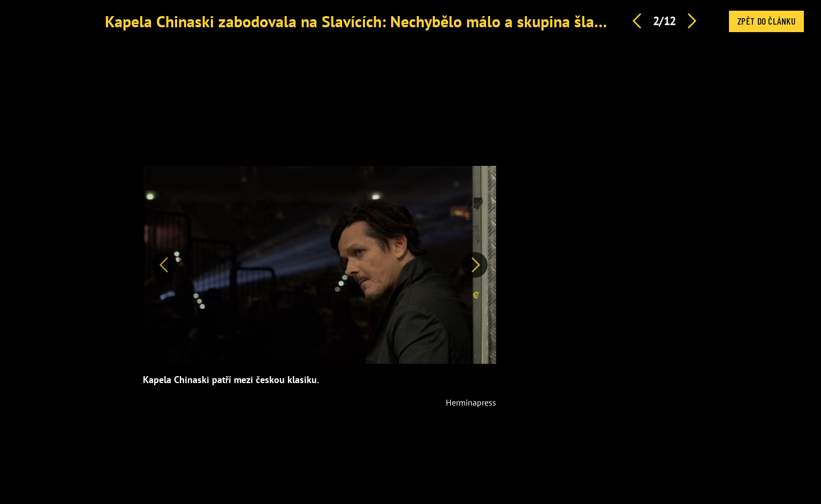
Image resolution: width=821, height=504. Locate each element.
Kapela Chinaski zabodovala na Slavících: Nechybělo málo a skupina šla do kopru (382, 21)
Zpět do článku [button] (766, 21)
